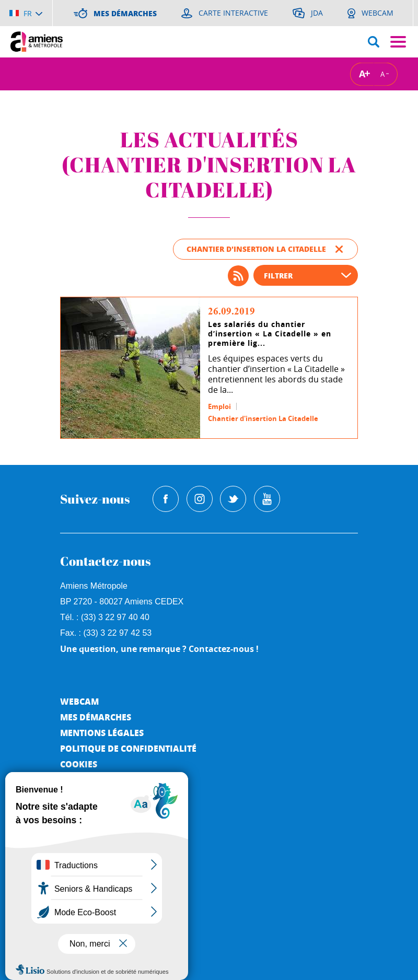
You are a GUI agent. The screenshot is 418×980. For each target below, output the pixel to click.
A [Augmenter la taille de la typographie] (362, 74)
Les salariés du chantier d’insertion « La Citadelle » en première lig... (270, 334)
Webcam (79, 701)
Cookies (79, 764)
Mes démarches (96, 717)
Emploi (219, 406)
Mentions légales (102, 733)
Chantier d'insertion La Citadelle (263, 418)
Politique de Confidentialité (128, 748)
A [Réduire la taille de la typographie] (382, 74)
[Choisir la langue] (26, 13)
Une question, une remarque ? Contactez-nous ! (159, 649)
